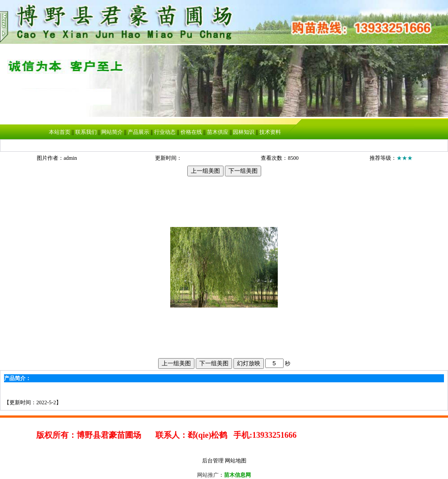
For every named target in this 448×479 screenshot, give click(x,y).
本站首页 (60, 132)
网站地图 (236, 461)
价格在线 (191, 132)
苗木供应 (218, 132)
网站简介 (112, 132)
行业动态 (165, 132)
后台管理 (213, 461)
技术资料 (270, 132)
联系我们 (86, 132)
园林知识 (244, 132)
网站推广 (208, 475)
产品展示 (138, 132)
